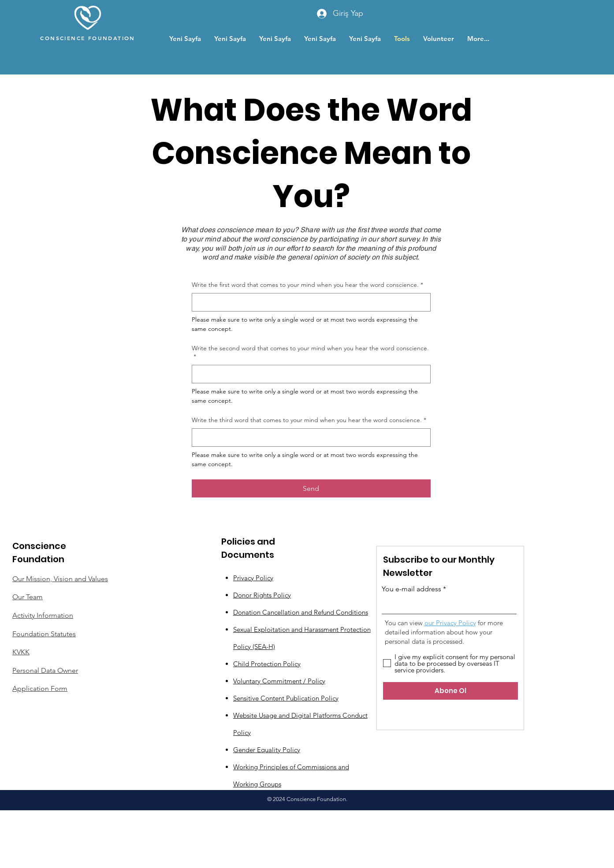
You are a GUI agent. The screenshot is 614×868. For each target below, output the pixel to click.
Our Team (28, 597)
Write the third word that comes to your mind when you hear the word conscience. (309, 420)
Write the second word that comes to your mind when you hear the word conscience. (310, 353)
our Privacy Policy (450, 623)
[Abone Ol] (450, 691)
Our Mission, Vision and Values (60, 579)
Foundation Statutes (44, 634)
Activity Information (43, 615)
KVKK (21, 652)
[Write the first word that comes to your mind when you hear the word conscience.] (309, 302)
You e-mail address (411, 589)
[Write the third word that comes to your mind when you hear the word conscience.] (309, 438)
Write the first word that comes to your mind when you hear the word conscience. (307, 285)
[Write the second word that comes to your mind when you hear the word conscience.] (309, 374)
